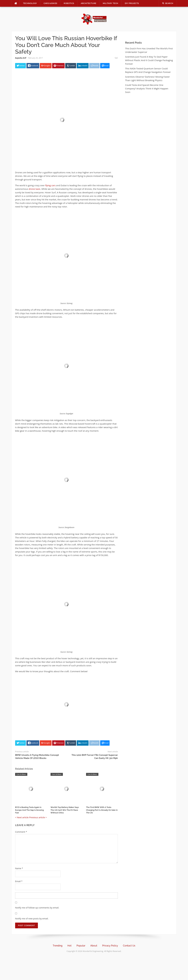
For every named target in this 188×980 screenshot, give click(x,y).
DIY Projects (132, 3)
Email (19, 881)
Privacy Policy (110, 946)
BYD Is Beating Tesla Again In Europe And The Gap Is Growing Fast (29, 810)
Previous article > (38, 817)
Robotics (69, 3)
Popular (81, 946)
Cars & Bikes (50, 3)
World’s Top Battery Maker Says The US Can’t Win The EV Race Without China (65, 810)
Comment (21, 832)
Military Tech (110, 3)
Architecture (89, 3)
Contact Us (129, 946)
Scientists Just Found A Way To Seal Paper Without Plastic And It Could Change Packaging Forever (149, 60)
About (94, 946)
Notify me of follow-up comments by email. (37, 908)
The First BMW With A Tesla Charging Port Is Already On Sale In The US (102, 810)
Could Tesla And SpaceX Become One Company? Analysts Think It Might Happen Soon (147, 88)
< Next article (22, 817)
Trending (58, 946)
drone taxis (34, 189)
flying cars (50, 185)
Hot (69, 946)
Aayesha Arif (21, 58)
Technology (30, 3)
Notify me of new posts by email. (32, 918)
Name (19, 868)
